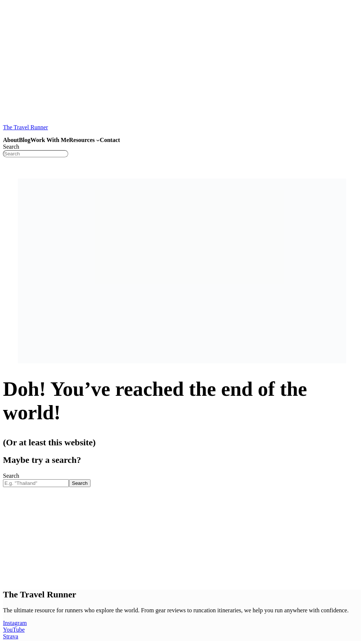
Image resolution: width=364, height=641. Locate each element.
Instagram (15, 623)
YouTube (14, 630)
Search (11, 147)
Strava (11, 636)
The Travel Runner (26, 127)
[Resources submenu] (98, 140)
